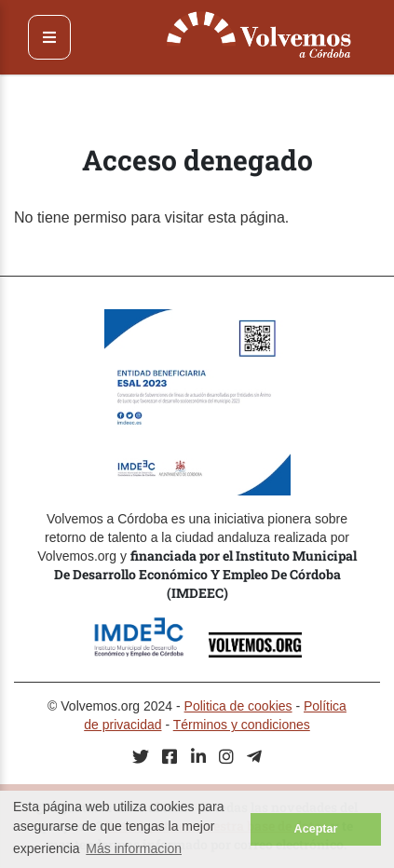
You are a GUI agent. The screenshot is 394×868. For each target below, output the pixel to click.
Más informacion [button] (134, 848)
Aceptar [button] (316, 829)
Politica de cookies (238, 706)
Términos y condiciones (242, 725)
